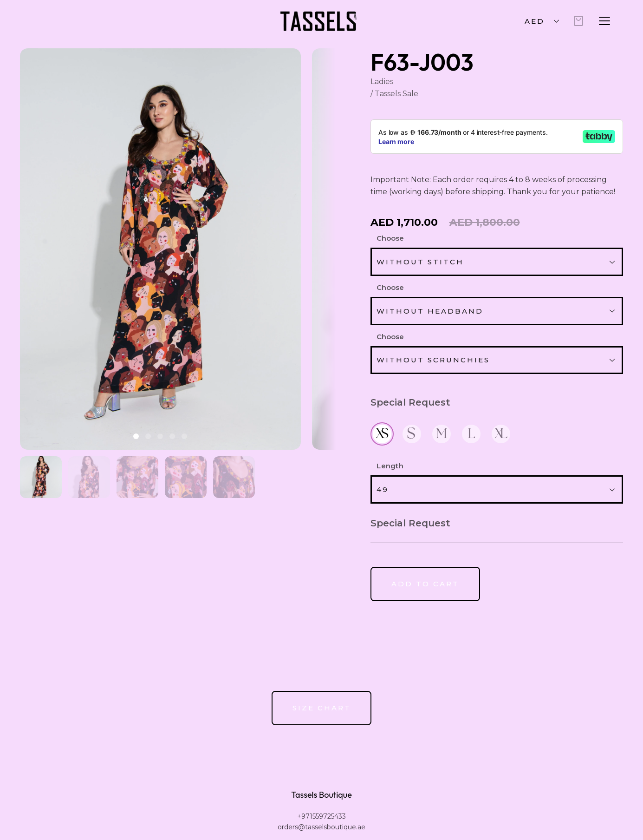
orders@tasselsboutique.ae (321, 827)
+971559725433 (321, 816)
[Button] (425, 584)
